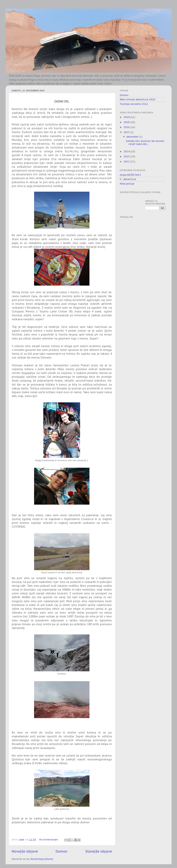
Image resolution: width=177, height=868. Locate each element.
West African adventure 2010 (137, 99)
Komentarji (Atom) (42, 859)
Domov (62, 851)
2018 (127, 122)
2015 (127, 132)
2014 (127, 151)
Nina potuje (127, 184)
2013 (127, 156)
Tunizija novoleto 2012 (134, 104)
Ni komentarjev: (49, 839)
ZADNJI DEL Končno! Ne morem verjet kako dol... (145, 142)
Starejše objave (99, 851)
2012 (127, 161)
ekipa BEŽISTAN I (130, 175)
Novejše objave (25, 851)
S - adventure (128, 179)
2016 (127, 127)
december (133, 137)
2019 (127, 117)
